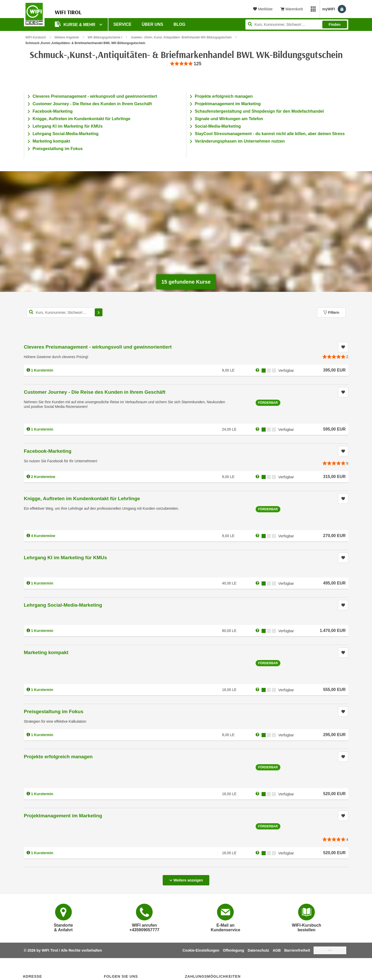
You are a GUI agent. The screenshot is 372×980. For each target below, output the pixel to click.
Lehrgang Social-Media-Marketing (66, 134)
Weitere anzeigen (186, 879)
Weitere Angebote (67, 37)
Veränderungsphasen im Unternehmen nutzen (240, 141)
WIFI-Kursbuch (36, 37)
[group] (186, 64)
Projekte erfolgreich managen (224, 96)
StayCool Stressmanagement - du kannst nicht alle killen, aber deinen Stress (270, 134)
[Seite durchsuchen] (297, 24)
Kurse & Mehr (76, 24)
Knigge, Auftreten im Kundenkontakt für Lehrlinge (82, 119)
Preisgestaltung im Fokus (58, 149)
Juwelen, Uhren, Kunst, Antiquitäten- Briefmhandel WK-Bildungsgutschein (181, 37)
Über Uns (152, 24)
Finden (335, 24)
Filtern (331, 312)
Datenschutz (258, 950)
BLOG (179, 24)
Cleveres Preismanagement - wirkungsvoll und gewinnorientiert (95, 96)
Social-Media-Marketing (218, 126)
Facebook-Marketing (53, 111)
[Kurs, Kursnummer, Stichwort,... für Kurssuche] (65, 312)
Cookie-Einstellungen (201, 950)
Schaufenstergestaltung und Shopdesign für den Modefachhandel (259, 111)
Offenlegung (233, 950)
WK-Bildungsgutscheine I (105, 37)
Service (123, 24)
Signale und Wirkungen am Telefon (229, 119)
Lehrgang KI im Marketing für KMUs (68, 126)
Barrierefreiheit (297, 950)
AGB (277, 950)
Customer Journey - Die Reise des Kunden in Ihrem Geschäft (92, 104)
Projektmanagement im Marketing (228, 104)
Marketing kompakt (51, 141)
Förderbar (268, 403)
